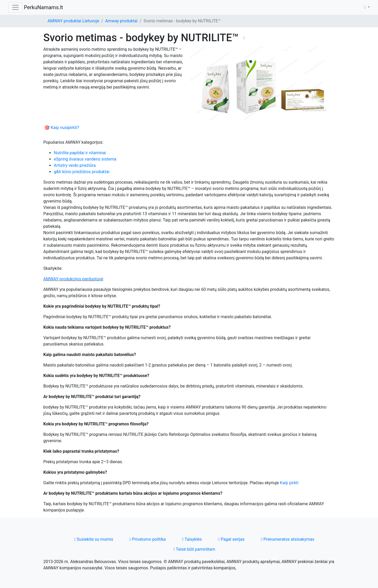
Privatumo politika (148, 539)
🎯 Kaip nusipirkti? (62, 128)
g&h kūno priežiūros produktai (82, 172)
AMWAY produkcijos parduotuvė (73, 279)
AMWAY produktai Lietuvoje (73, 21)
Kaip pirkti (289, 483)
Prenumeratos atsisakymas (288, 539)
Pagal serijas (231, 539)
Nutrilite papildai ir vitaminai (80, 153)
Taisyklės (192, 539)
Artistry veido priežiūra (75, 165)
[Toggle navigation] (15, 7)
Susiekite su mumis (94, 539)
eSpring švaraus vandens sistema (85, 159)
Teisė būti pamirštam (194, 549)
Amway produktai (121, 21)
